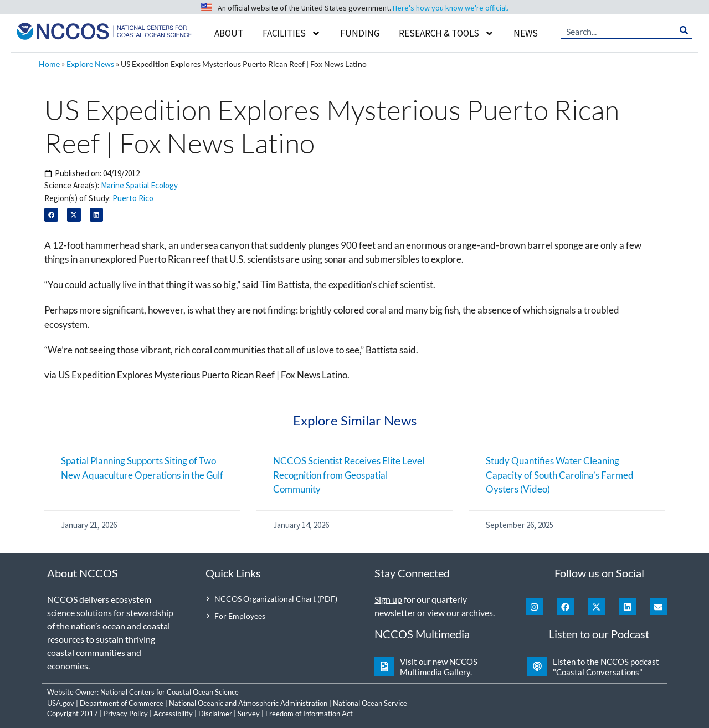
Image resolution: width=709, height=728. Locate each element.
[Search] (684, 30)
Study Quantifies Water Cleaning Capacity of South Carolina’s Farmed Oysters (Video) (560, 475)
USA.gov (61, 703)
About (229, 33)
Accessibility (173, 714)
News (526, 33)
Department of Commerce (122, 703)
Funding (360, 33)
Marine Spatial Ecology (139, 185)
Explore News (90, 64)
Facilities (292, 34)
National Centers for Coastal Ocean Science (169, 692)
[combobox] (618, 30)
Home (49, 64)
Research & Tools (446, 34)
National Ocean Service (370, 703)
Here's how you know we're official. (451, 8)
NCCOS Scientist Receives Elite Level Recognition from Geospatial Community (349, 475)
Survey (249, 714)
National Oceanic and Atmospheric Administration (248, 703)
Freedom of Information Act (309, 714)
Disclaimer (215, 714)
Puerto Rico (133, 198)
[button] (51, 215)
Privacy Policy (126, 714)
